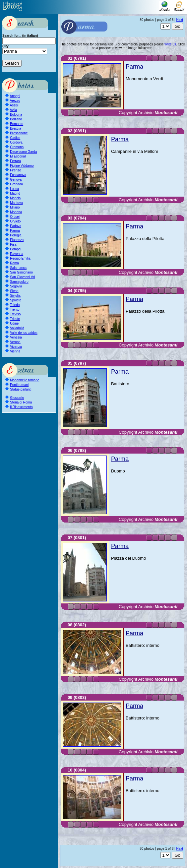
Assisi (14, 105)
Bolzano (16, 119)
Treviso (15, 314)
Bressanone (19, 133)
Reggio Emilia (20, 258)
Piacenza (17, 240)
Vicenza (16, 347)
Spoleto (16, 300)
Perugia (16, 235)
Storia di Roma (21, 402)
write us (170, 44)
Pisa (13, 245)
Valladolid (17, 328)
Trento (15, 310)
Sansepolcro (19, 282)
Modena (16, 212)
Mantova (16, 203)
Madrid (15, 193)
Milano (15, 207)
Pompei (16, 249)
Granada (16, 184)
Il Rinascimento (21, 407)
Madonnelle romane (25, 380)
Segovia (16, 286)
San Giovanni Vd (22, 277)
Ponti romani (19, 385)
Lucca (14, 189)
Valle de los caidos (24, 333)
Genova (16, 180)
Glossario (17, 398)
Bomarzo (17, 124)
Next (180, 20)
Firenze (15, 170)
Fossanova (18, 175)
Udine (14, 323)
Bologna (16, 115)
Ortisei (15, 217)
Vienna (15, 351)
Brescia (15, 128)
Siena (14, 291)
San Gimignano (21, 272)
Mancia (15, 198)
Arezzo (15, 101)
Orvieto (15, 221)
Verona (15, 342)
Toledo (15, 305)
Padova (16, 226)
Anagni (15, 96)
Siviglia (15, 296)
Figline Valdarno (22, 166)
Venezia (16, 337)
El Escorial (18, 156)
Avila (14, 110)
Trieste (15, 319)
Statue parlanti (21, 389)
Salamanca (18, 268)
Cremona (17, 147)
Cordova (16, 142)
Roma (14, 263)
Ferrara (15, 161)
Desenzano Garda (23, 152)
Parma (15, 231)
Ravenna (17, 254)
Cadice (15, 138)
